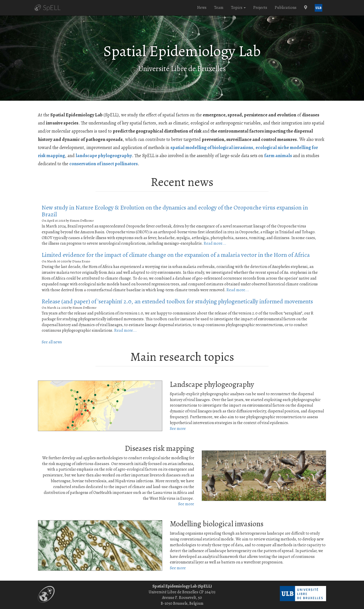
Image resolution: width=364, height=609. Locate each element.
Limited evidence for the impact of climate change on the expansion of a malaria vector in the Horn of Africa (176, 255)
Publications (286, 8)
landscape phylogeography (104, 155)
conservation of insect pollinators (104, 164)
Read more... (215, 243)
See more (178, 429)
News (202, 8)
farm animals (278, 155)
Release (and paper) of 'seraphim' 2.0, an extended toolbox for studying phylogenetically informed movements (177, 301)
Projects (260, 8)
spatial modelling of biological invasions (212, 147)
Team (219, 8)
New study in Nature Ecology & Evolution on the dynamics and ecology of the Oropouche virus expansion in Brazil (175, 211)
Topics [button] (238, 8)
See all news (52, 342)
